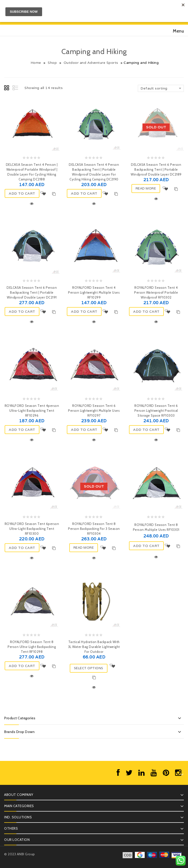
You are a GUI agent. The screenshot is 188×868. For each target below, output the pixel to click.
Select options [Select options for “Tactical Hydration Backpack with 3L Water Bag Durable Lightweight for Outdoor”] (89, 668)
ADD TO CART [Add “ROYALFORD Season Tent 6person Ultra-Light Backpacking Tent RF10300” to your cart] (22, 548)
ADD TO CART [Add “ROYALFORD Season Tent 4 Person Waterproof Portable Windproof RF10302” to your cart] (146, 312)
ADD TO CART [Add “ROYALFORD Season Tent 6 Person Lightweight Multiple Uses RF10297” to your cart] (84, 430)
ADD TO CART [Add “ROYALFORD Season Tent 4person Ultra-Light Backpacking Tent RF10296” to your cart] (22, 430)
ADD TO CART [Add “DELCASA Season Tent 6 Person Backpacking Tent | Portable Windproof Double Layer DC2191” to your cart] (22, 312)
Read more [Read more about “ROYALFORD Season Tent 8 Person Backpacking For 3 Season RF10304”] (84, 548)
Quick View (32, 204)
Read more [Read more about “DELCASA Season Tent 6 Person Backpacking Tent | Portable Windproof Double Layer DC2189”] (146, 188)
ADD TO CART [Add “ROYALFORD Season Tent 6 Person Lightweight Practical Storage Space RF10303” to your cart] (146, 430)
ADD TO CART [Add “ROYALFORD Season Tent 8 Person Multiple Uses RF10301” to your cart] (146, 546)
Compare (54, 194)
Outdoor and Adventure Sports (91, 63)
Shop (52, 63)
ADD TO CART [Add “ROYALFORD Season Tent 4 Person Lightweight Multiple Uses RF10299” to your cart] (84, 312)
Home (36, 63)
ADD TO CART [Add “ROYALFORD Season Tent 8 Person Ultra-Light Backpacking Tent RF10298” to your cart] (22, 666)
